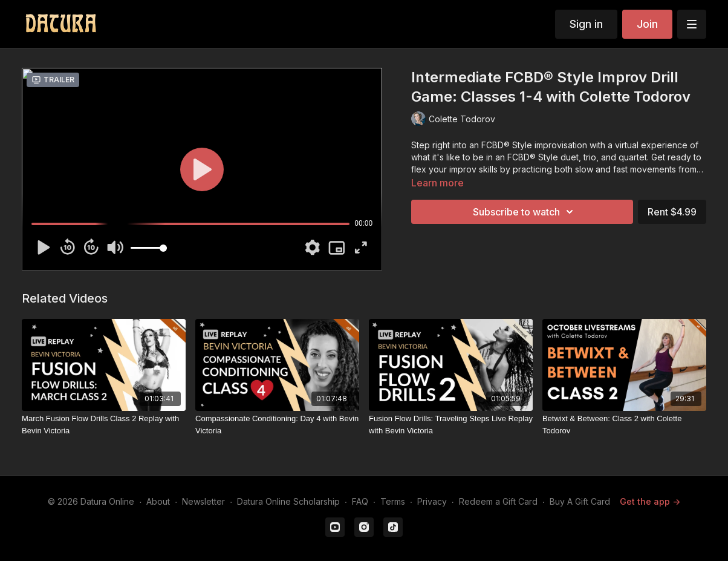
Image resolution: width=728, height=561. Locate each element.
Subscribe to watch (525, 212)
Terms (393, 501)
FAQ (360, 501)
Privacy (432, 501)
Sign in (586, 24)
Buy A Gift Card (580, 501)
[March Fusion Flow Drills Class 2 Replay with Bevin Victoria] (104, 425)
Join (647, 24)
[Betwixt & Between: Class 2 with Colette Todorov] (624, 425)
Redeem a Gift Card (498, 501)
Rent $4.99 (672, 212)
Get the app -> (650, 501)
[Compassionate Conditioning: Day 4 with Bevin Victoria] (277, 425)
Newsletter (203, 501)
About (158, 501)
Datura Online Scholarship (288, 501)
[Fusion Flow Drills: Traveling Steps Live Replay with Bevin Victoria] (451, 425)
